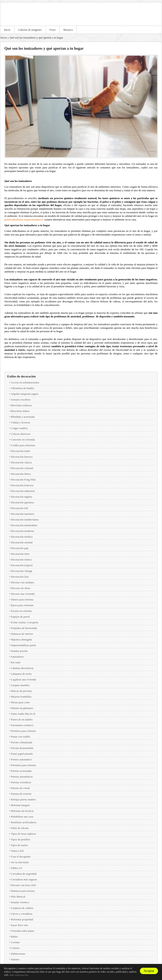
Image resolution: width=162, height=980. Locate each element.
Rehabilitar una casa (22, 817)
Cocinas (15, 942)
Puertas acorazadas (21, 771)
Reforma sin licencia (22, 811)
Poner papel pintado (22, 754)
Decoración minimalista (24, 525)
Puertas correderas (21, 782)
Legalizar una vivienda (24, 679)
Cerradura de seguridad (24, 874)
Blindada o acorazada (23, 417)
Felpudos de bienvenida (24, 628)
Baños (14, 937)
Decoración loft (20, 508)
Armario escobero (21, 400)
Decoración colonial (22, 468)
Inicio (7, 30)
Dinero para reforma (22, 599)
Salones (15, 959)
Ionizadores (17, 657)
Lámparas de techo (21, 674)
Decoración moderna (22, 531)
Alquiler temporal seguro (25, 394)
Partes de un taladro (22, 719)
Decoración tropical (22, 565)
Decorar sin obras (21, 588)
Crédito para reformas (23, 445)
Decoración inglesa (22, 497)
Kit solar (16, 662)
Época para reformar (22, 605)
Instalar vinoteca (20, 902)
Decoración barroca (22, 457)
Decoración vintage (22, 571)
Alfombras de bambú (22, 388)
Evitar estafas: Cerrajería (25, 622)
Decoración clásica (21, 462)
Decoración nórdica (22, 537)
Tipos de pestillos (21, 839)
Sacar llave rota (20, 925)
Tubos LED (17, 851)
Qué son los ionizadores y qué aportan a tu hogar (36, 38)
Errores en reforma (21, 611)
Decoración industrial (23, 491)
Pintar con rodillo (21, 737)
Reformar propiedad (22, 919)
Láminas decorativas (22, 668)
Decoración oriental (22, 542)
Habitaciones (18, 954)
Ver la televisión (20, 862)
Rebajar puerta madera (23, 799)
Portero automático (21, 759)
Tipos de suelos (19, 845)
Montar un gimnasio (22, 708)
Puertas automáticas (22, 777)
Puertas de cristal (20, 788)
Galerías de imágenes (30, 30)
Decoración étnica (21, 474)
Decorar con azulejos (23, 582)
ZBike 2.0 (16, 868)
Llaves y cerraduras (22, 914)
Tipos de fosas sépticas (24, 834)
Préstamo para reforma (23, 765)
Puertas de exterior (21, 794)
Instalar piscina (19, 651)
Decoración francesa (22, 485)
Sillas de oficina (20, 828)
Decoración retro (20, 554)
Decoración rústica (21, 560)
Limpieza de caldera (22, 908)
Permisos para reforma (23, 731)
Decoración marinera (22, 514)
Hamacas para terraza (23, 891)
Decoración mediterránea (25, 520)
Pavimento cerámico (22, 725)
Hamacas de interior (22, 634)
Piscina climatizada (22, 742)
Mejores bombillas (21, 697)
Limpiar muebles (20, 685)
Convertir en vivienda (23, 440)
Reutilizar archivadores (24, 822)
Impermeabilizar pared (23, 645)
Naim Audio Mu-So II (23, 714)
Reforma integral (20, 805)
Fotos (53, 30)
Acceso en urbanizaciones (25, 382)
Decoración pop (20, 548)
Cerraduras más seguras (24, 879)
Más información (19, 975)
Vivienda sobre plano (23, 931)
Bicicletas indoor (20, 411)
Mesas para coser (20, 702)
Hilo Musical (18, 897)
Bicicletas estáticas (21, 405)
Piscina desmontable (22, 748)
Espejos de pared (20, 617)
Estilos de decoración (21, 376)
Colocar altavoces (21, 434)
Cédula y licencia (20, 422)
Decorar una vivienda (23, 594)
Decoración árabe (21, 451)
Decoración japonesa (22, 502)
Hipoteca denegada (21, 639)
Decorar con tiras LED (23, 885)
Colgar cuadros (19, 428)
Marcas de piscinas (21, 691)
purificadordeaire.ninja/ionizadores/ (24, 220)
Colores (15, 948)
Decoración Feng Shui (23, 480)
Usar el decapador (21, 857)
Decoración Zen (20, 577)
